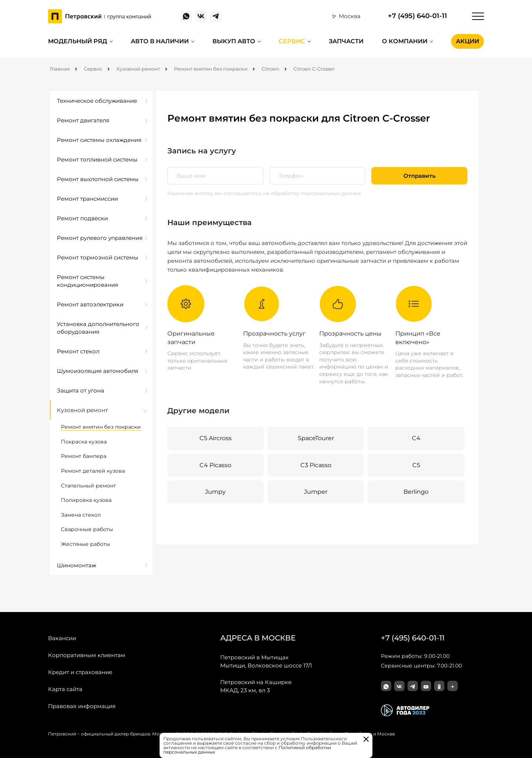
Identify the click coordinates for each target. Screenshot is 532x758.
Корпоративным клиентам (87, 655)
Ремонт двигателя (83, 120)
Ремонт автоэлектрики (90, 304)
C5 (416, 465)
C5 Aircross (216, 438)
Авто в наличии (160, 41)
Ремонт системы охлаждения (99, 140)
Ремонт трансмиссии (87, 199)
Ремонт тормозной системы (98, 257)
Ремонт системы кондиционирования (88, 281)
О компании (405, 41)
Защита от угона (81, 390)
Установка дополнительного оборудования (98, 328)
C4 (416, 438)
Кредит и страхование (80, 672)
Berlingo (416, 492)
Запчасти (346, 41)
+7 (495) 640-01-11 (417, 16)
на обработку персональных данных (312, 193)
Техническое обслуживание (97, 101)
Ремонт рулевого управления (100, 238)
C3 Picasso (316, 465)
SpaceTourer (316, 438)
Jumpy (215, 492)
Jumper (316, 492)
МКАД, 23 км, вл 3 (256, 686)
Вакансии (62, 638)
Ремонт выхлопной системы (98, 179)
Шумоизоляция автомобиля (98, 371)
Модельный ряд (78, 41)
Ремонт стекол (78, 351)
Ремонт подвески (82, 218)
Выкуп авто (234, 41)
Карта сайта (65, 689)
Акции (468, 41)
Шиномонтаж (76, 565)
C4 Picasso (215, 465)
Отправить (420, 176)
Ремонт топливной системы (97, 159)
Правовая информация (82, 706)
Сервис (292, 41)
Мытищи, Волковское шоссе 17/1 (266, 661)
